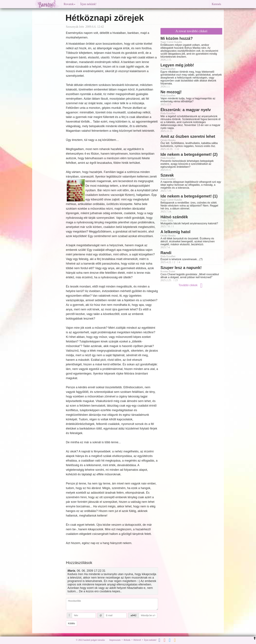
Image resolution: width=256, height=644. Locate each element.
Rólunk (127, 640)
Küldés (72, 623)
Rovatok (69, 4)
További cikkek (191, 285)
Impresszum (115, 640)
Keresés (216, 4)
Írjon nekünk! (88, 4)
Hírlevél (137, 640)
